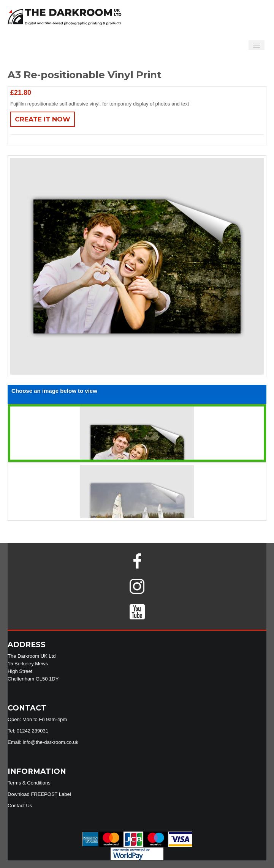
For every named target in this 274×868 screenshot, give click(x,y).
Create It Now (43, 119)
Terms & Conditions (29, 783)
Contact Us (20, 806)
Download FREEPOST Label (39, 794)
